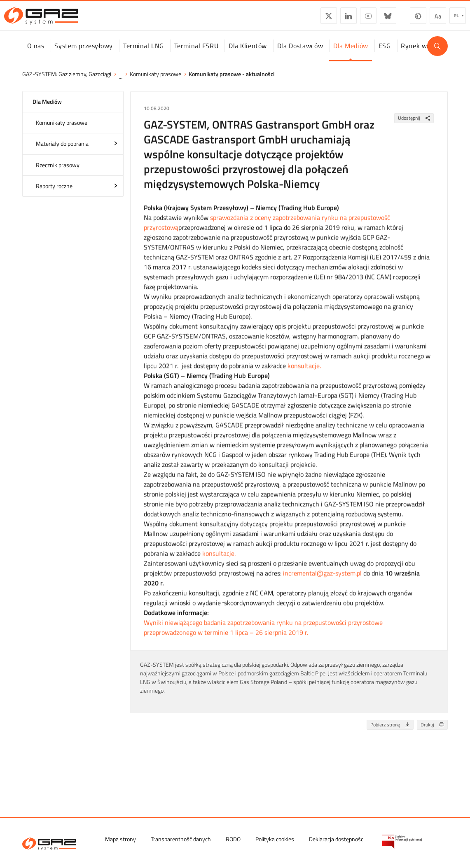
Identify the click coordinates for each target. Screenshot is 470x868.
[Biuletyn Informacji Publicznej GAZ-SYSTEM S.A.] (402, 841)
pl (439, 19)
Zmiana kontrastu (401, 19)
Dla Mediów (351, 53)
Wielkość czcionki (421, 19)
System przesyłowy (84, 53)
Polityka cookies (275, 839)
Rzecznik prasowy (58, 173)
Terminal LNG (144, 53)
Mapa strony (120, 839)
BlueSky (371, 19)
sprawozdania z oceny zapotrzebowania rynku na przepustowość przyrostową (267, 230)
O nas (36, 53)
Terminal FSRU (196, 53)
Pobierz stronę (392, 733)
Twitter (311, 19)
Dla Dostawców (300, 53)
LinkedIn (331, 19)
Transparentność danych (181, 839)
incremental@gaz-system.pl (322, 581)
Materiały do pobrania (62, 152)
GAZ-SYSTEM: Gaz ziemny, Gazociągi (67, 81)
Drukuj (434, 733)
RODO (233, 839)
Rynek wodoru (422, 53)
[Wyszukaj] (437, 54)
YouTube (351, 19)
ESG (385, 53)
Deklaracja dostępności (337, 839)
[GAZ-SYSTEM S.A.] (58, 19)
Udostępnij (416, 126)
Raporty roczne (54, 194)
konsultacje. (304, 374)
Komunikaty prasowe (155, 81)
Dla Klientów (248, 53)
